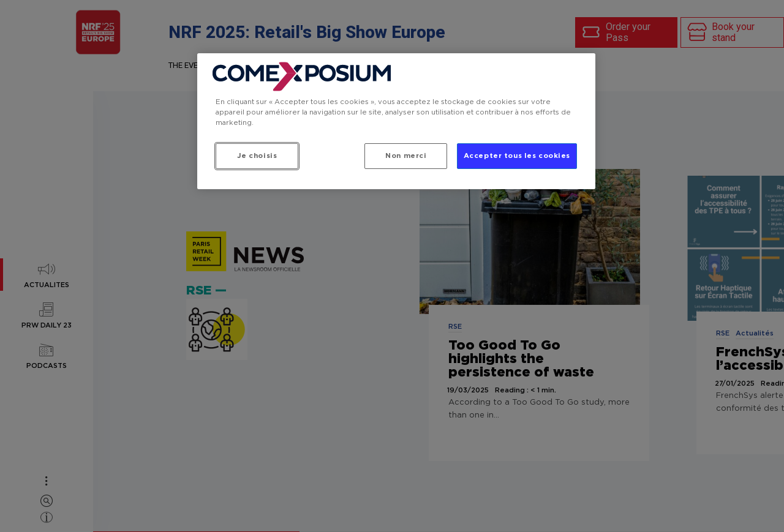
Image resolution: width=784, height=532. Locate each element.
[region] (396, 121)
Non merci (406, 156)
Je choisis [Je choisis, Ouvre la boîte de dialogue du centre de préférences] (257, 156)
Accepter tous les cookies (517, 156)
